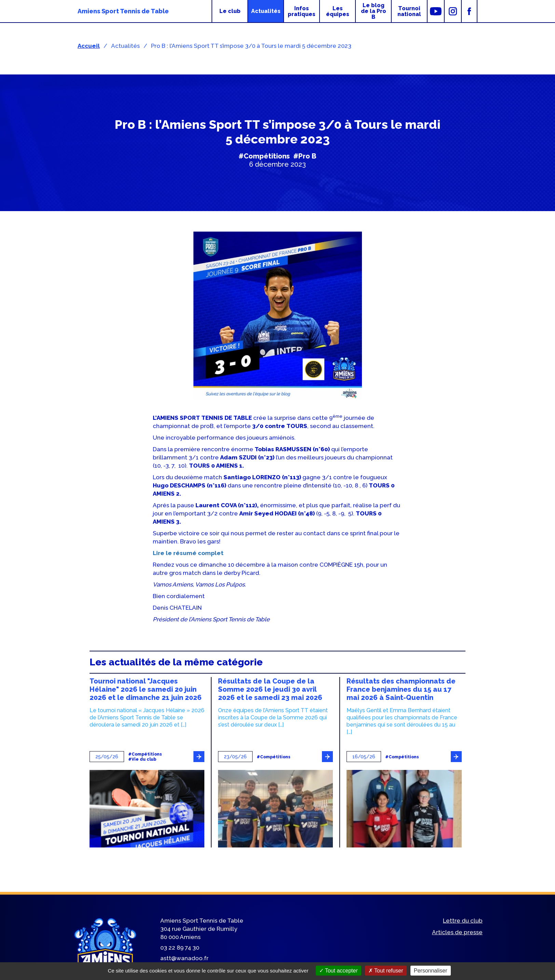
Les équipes (338, 11)
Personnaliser (431, 971)
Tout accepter (339, 971)
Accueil (89, 46)
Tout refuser (386, 971)
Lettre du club (463, 921)
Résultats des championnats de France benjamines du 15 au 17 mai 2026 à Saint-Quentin (401, 689)
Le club (230, 11)
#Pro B (305, 156)
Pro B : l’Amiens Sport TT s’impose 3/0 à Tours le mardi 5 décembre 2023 (251, 46)
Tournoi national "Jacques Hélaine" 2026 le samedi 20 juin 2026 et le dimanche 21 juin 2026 (146, 689)
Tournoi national (409, 11)
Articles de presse (457, 932)
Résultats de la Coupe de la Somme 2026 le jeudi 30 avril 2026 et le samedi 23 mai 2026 (270, 689)
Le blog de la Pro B (374, 11)
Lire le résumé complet (188, 553)
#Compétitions (264, 156)
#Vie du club (142, 760)
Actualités (266, 11)
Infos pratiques (302, 11)
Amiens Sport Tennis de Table (123, 11)
